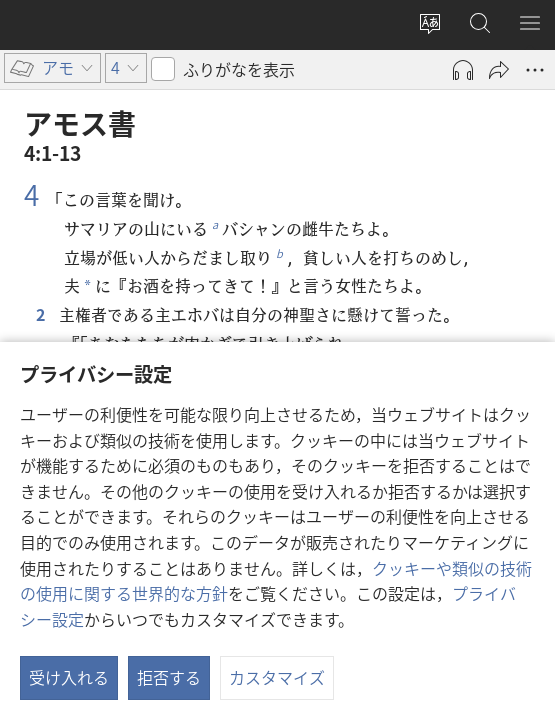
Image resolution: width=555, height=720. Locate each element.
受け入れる (69, 677)
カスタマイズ (277, 677)
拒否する (169, 677)
